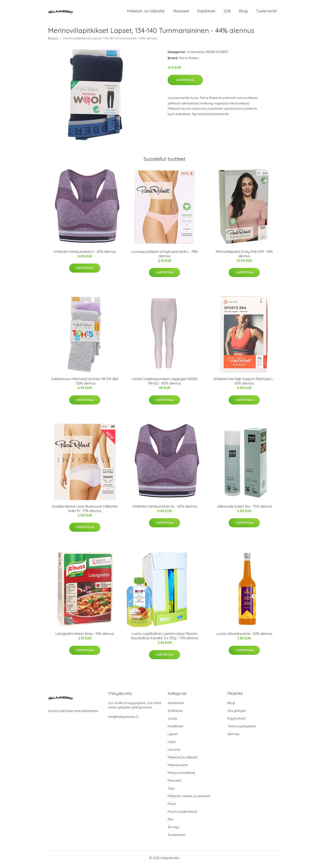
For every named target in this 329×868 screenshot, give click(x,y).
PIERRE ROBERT (217, 55)
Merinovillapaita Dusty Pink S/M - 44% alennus (244, 257)
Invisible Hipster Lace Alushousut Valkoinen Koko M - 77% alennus (85, 511)
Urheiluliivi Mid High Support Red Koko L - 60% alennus (244, 384)
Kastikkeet (206, 12)
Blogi (243, 12)
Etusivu (53, 41)
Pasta (172, 807)
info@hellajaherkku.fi (123, 720)
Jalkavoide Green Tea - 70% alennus (244, 509)
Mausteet (181, 12)
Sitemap (233, 737)
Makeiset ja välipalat (146, 12)
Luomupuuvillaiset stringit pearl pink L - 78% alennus (164, 257)
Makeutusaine (178, 768)
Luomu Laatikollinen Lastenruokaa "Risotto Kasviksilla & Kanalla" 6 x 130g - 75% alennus (165, 639)
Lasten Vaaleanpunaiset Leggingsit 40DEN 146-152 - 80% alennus (165, 384)
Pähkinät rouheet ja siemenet (189, 799)
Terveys (174, 830)
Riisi (170, 822)
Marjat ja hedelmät (181, 776)
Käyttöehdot (237, 721)
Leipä (172, 745)
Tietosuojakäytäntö (242, 729)
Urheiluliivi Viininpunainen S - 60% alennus (85, 255)
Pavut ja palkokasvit (182, 814)
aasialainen (176, 706)
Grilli (227, 12)
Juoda (172, 721)
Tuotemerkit (266, 12)
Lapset (173, 737)
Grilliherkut (175, 714)
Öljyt (171, 791)
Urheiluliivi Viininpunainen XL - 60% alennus (165, 509)
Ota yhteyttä (237, 714)
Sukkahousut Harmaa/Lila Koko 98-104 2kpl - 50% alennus (85, 384)
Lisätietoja (185, 83)
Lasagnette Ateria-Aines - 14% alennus (85, 637)
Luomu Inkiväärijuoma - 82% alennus (244, 637)
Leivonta (174, 752)
